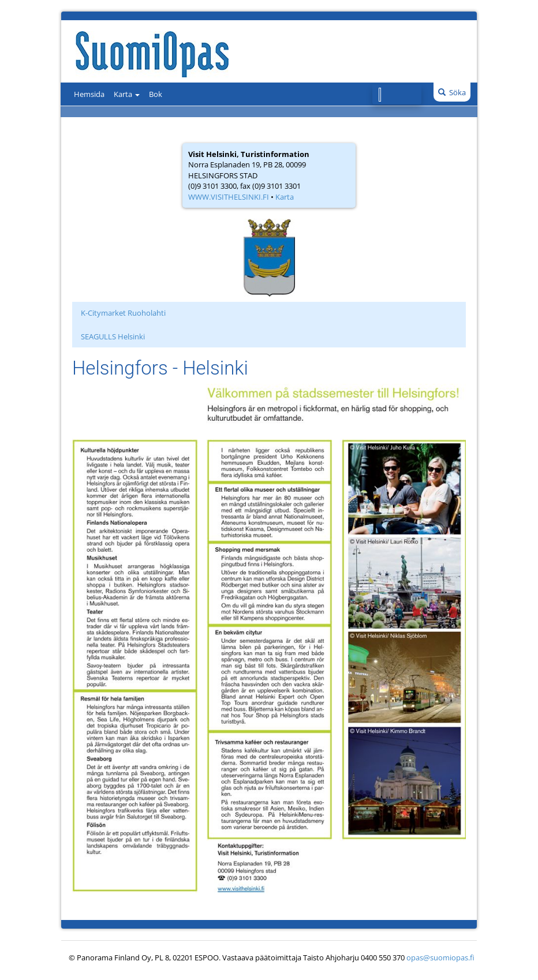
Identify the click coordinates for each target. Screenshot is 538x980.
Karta (127, 94)
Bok (156, 94)
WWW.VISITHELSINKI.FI (229, 197)
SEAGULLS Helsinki (113, 336)
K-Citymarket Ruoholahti (123, 313)
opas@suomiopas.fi (440, 957)
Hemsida (89, 94)
